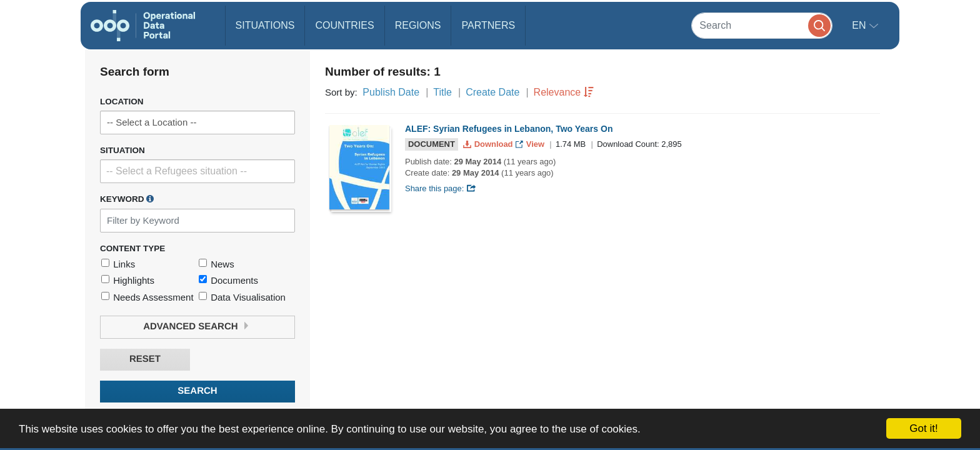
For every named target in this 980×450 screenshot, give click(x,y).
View (531, 144)
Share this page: (441, 188)
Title (442, 92)
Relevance (557, 92)
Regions (418, 25)
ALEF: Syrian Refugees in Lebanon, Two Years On (509, 129)
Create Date (492, 92)
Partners (488, 25)
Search (197, 391)
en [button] (860, 25)
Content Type (132, 248)
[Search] (762, 25)
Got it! (923, 428)
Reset (145, 359)
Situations (265, 25)
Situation (122, 150)
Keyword (127, 199)
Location (122, 102)
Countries (344, 25)
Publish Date (391, 92)
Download (489, 144)
